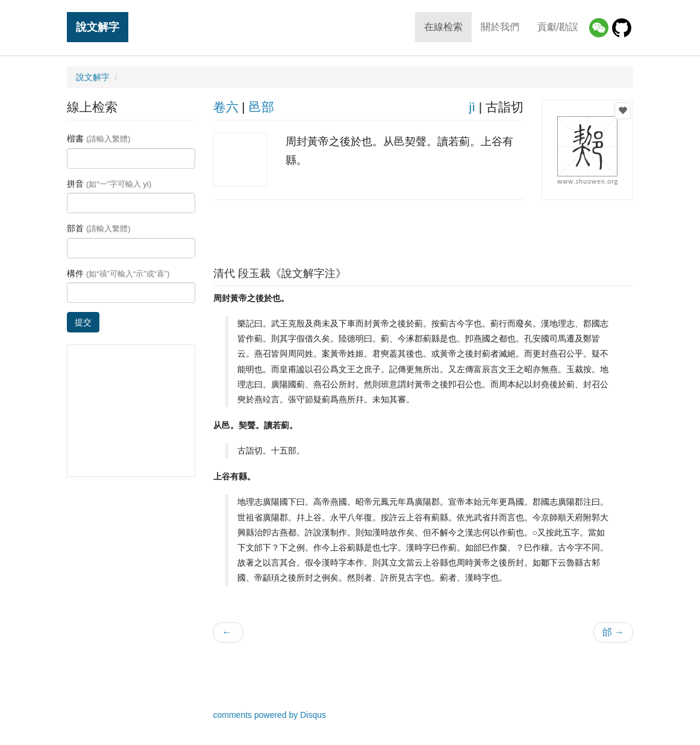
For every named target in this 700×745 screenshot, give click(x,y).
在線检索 (443, 27)
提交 (83, 322)
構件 (118, 273)
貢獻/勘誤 (558, 27)
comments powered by (270, 715)
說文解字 (98, 27)
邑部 (261, 107)
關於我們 (500, 27)
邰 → (613, 632)
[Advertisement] (423, 230)
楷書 (99, 139)
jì (473, 107)
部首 (99, 228)
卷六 (226, 107)
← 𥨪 (228, 632)
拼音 (109, 184)
